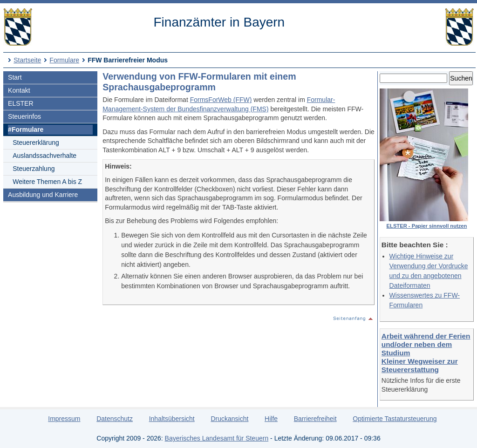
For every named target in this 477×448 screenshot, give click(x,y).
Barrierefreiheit (315, 419)
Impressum (64, 419)
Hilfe (271, 419)
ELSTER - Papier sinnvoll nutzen (427, 226)
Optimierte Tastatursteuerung (395, 419)
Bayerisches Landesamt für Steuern (217, 438)
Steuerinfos (24, 116)
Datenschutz (115, 419)
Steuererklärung (36, 143)
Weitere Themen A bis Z (47, 182)
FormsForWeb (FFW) (221, 100)
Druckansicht (229, 419)
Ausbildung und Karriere (43, 195)
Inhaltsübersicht (172, 419)
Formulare (64, 60)
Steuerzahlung (34, 169)
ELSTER (20, 103)
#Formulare (26, 129)
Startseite (27, 60)
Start (15, 77)
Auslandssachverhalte (44, 156)
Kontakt (19, 90)
